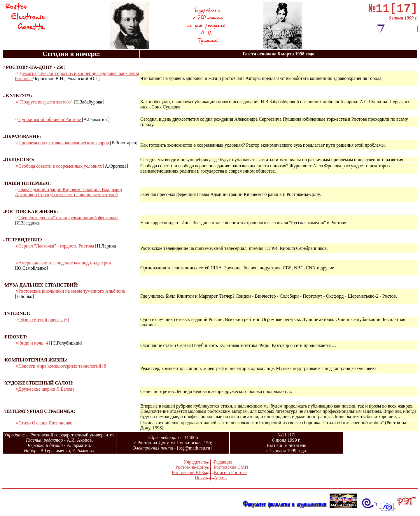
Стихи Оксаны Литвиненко (45, 423)
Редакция (223, 462)
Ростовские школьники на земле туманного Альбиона (72, 291)
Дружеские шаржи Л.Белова (46, 389)
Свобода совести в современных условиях (61, 166)
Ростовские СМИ (231, 467)
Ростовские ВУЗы (189, 472)
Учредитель (195, 462)
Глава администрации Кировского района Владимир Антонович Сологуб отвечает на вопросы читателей (68, 192)
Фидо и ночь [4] (35, 343)
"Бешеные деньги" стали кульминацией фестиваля (68, 218)
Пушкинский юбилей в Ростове (50, 119)
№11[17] (393, 10)
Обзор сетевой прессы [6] (44, 320)
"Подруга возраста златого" (46, 102)
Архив (220, 478)
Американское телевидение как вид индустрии (65, 263)
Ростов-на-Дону (191, 467)
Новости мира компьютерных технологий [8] (63, 366)
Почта (201, 478)
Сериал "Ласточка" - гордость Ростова (57, 246)
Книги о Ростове (230, 472)
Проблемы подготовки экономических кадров (64, 143)
